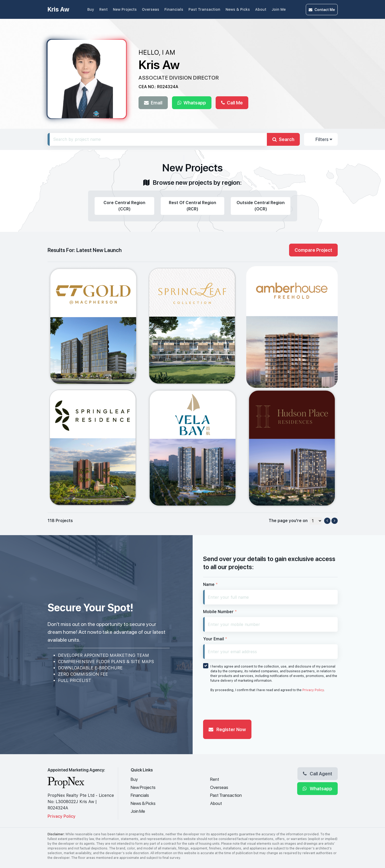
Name (210, 584)
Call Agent (318, 774)
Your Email (215, 639)
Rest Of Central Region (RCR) (193, 206)
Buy (91, 9)
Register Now (227, 729)
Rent (104, 9)
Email (153, 103)
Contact (322, 10)
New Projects (125, 9)
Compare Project (313, 250)
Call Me (232, 103)
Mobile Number (220, 612)
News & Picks (238, 9)
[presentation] (243, 707)
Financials (174, 9)
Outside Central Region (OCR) (261, 206)
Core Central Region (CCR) (124, 206)
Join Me (279, 9)
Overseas (151, 9)
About (261, 9)
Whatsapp (192, 103)
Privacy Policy (313, 690)
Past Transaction (204, 9)
